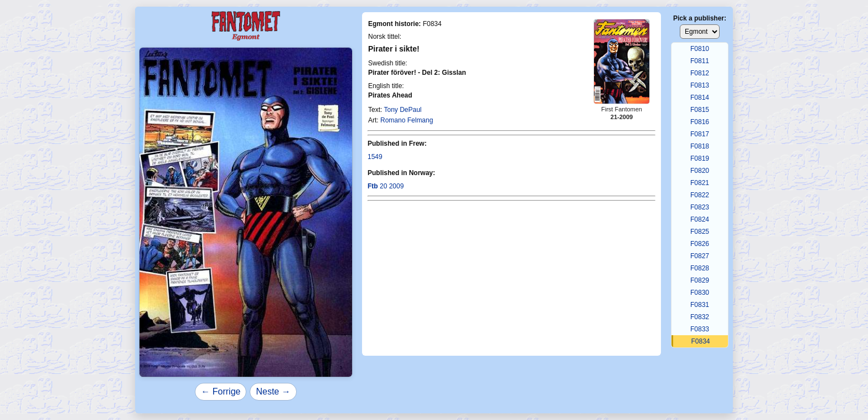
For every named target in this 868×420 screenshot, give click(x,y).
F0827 (700, 256)
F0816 (700, 122)
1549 (375, 157)
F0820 (700, 171)
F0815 (700, 110)
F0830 (700, 293)
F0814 (700, 98)
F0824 (700, 219)
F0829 (700, 280)
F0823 (700, 207)
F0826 (700, 244)
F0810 (700, 49)
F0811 (700, 61)
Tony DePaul (402, 110)
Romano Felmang (407, 120)
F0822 (700, 195)
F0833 (700, 329)
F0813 (700, 85)
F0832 (700, 317)
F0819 (700, 158)
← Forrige (221, 391)
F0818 (700, 146)
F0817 (700, 134)
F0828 (700, 268)
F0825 (700, 232)
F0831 (700, 305)
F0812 (700, 73)
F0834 (700, 341)
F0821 (700, 183)
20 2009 (386, 186)
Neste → (273, 391)
